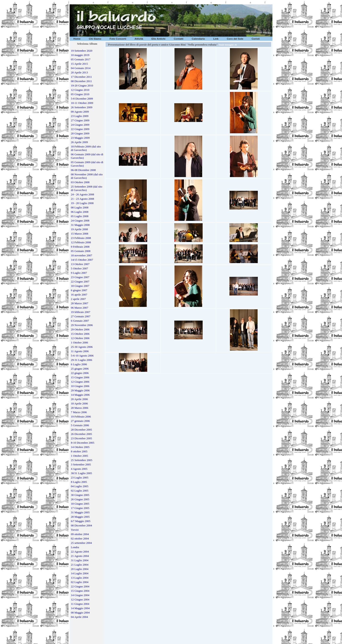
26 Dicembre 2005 (81, 434)
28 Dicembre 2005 (81, 430)
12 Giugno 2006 (80, 382)
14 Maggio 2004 (80, 608)
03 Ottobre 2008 (80, 182)
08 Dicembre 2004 (81, 525)
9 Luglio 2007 (79, 273)
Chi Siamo (95, 39)
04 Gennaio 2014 (81, 68)
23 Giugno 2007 (80, 277)
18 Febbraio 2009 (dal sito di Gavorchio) (86, 148)
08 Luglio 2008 (80, 207)
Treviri (75, 530)
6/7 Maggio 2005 (81, 521)
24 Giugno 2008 (80, 221)
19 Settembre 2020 (82, 51)
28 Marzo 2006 (80, 408)
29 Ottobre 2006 (80, 329)
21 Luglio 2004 (80, 565)
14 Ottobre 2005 (80, 447)
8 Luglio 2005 (79, 482)
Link (216, 39)
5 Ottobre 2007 (80, 268)
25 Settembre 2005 (82, 460)
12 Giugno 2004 (80, 599)
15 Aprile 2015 (79, 64)
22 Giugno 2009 (80, 129)
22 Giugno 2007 (80, 281)
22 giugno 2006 (80, 373)
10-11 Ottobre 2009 (82, 103)
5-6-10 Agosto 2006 (82, 356)
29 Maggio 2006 (80, 390)
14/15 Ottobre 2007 (82, 260)
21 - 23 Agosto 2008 (82, 199)
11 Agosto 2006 (80, 351)
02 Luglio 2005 (80, 491)
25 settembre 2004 (81, 543)
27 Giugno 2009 (80, 120)
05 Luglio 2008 (80, 216)
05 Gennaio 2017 (81, 59)
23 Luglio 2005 (80, 478)
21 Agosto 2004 (80, 556)
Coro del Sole (235, 39)
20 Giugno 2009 (80, 133)
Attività (139, 39)
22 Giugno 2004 (80, 586)
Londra (75, 547)
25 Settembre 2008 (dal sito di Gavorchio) (87, 188)
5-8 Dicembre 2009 (82, 99)
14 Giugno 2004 (80, 595)
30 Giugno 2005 (80, 495)
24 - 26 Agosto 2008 (82, 194)
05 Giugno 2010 (80, 94)
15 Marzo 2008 (80, 234)
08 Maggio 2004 (80, 613)
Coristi (256, 39)
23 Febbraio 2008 (81, 238)
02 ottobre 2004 (80, 538)
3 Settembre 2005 (81, 464)
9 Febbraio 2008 (80, 247)
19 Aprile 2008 (79, 229)
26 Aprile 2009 (79, 142)
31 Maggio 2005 (80, 512)
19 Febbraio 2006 (81, 417)
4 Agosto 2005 (79, 469)
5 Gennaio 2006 (80, 425)
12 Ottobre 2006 (80, 338)
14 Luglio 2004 (80, 573)
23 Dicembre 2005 (81, 438)
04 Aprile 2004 (79, 617)
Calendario (198, 39)
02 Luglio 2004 (80, 582)
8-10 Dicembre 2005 (83, 443)
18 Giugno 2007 (80, 286)
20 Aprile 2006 (79, 399)
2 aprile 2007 (78, 299)
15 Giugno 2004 (80, 591)
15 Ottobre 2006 (80, 334)
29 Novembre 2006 (82, 325)
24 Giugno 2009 (80, 125)
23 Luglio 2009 (80, 116)
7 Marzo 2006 (79, 412)
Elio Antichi (159, 39)
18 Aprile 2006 (79, 403)
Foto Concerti (118, 39)
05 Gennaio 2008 (81, 251)
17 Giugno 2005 (80, 508)
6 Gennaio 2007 (80, 321)
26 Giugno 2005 (80, 499)
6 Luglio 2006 (79, 364)
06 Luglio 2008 (80, 212)
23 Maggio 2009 (80, 138)
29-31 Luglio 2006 (82, 360)
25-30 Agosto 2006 (82, 347)
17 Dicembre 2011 (81, 77)
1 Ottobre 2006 (80, 342)
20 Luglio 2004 (80, 569)
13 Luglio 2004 (80, 578)
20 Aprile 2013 (79, 72)
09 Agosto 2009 (80, 112)
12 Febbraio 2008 (81, 242)
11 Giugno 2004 (80, 604)
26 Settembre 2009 (82, 107)
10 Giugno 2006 (80, 386)
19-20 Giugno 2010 (82, 85)
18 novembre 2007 (81, 255)
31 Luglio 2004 (80, 560)
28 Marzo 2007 (80, 303)
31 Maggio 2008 (80, 225)
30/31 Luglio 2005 (81, 473)
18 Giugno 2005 (80, 504)
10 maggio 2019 (80, 55)
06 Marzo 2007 (80, 308)
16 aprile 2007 (79, 295)
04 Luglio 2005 (80, 486)
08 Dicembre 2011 (81, 81)
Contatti (179, 39)
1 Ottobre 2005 (80, 456)
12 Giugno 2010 (80, 90)
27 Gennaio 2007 (81, 316)
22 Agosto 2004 (80, 552)
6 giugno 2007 (79, 290)
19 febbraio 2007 (81, 312)
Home (77, 39)
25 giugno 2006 (80, 369)
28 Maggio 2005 (80, 517)
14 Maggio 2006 (80, 395)
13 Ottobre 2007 (80, 264)
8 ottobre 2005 (79, 451)
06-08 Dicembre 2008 (83, 170)
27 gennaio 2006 (80, 421)
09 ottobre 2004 (80, 534)
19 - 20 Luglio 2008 (82, 203)
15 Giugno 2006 (80, 377)
